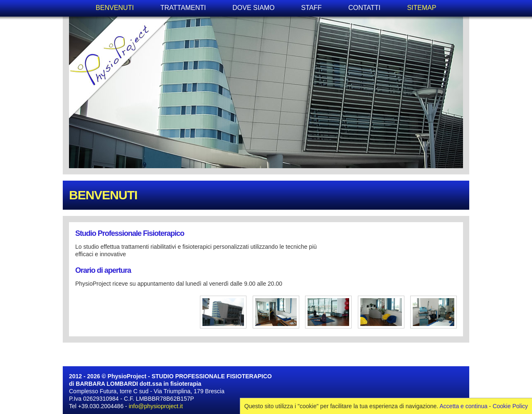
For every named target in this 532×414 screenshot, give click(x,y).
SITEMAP (421, 8)
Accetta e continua (464, 406)
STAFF (312, 8)
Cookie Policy (510, 406)
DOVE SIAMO (253, 8)
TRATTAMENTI (183, 8)
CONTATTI (365, 8)
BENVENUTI (115, 8)
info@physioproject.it (156, 406)
